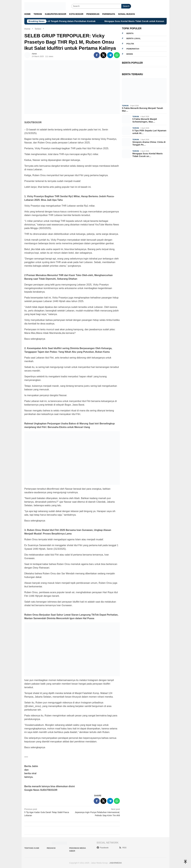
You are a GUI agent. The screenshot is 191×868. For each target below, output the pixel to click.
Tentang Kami (32, 848)
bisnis (130, 54)
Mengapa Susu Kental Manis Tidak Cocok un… (148, 155)
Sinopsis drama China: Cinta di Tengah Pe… (149, 143)
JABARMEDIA (116, 863)
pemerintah (133, 49)
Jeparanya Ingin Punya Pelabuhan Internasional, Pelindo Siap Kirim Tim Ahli (97, 812)
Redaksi (51, 848)
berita (130, 33)
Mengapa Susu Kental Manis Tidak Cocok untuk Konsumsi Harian (144, 21)
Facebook (103, 848)
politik (130, 44)
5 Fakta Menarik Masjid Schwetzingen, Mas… (145, 120)
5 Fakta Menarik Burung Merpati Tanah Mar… (142, 109)
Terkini (125, 106)
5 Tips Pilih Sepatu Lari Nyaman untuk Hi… (149, 132)
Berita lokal (133, 38)
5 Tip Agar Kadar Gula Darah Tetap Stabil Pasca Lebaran (47, 812)
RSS (123, 848)
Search (126, 6)
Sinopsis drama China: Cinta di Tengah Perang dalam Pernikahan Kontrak (61, 21)
